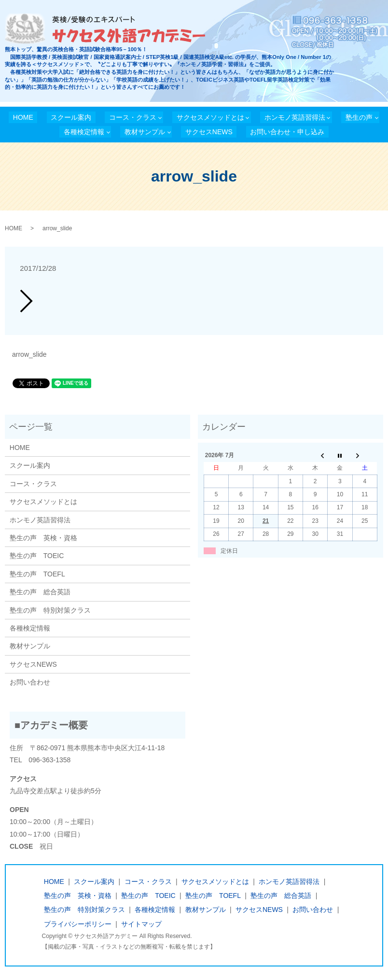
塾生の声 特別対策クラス (50, 610)
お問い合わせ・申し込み (287, 132)
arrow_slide (29, 354)
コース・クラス (133, 117)
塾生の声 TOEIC (37, 556)
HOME (23, 117)
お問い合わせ (30, 682)
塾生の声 (359, 117)
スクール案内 (71, 117)
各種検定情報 (84, 132)
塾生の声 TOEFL (37, 574)
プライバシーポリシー (78, 924)
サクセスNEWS (209, 132)
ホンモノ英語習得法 (295, 117)
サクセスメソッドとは (210, 117)
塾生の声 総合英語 (40, 592)
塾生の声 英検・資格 (43, 538)
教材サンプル (145, 132)
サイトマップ (141, 924)
